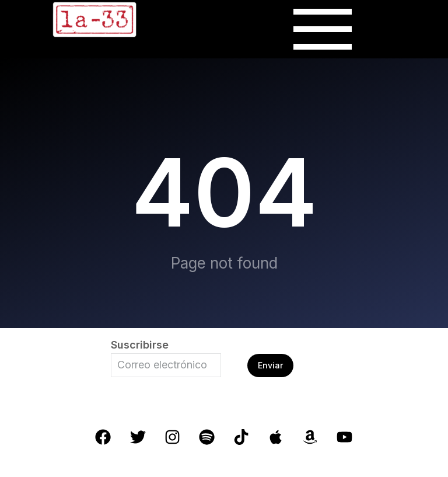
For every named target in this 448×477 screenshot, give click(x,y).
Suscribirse (140, 345)
